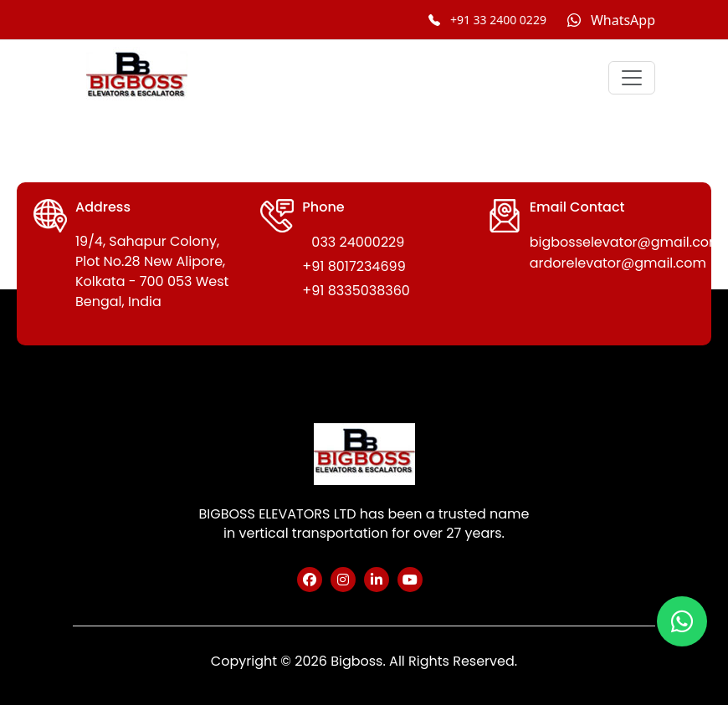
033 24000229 (358, 242)
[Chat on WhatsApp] (611, 20)
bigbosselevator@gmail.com (626, 242)
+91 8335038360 (356, 291)
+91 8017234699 (354, 266)
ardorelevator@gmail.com (618, 263)
